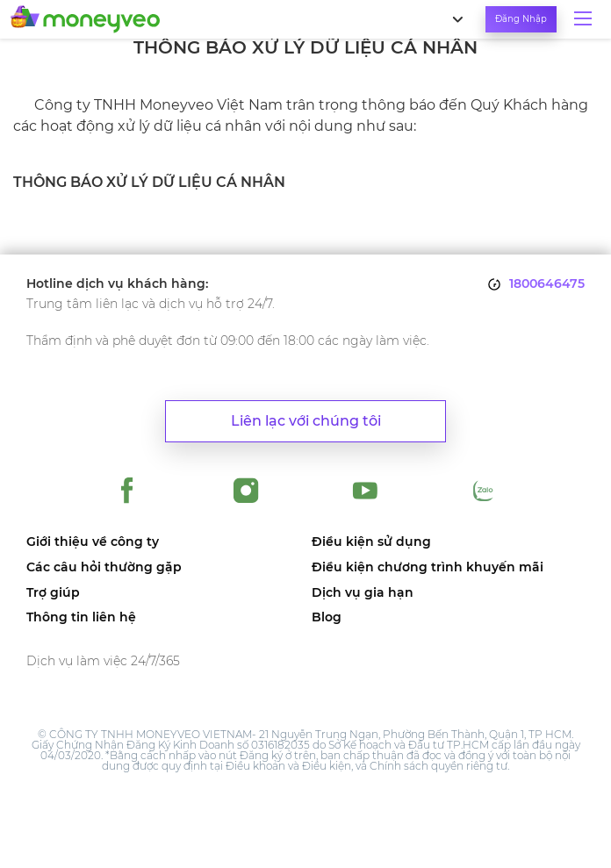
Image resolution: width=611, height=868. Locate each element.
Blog (327, 617)
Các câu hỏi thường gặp (104, 567)
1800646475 (547, 284)
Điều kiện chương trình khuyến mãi (428, 567)
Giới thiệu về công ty (93, 542)
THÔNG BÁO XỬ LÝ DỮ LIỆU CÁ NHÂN (149, 182)
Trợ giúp (53, 593)
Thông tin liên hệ (81, 617)
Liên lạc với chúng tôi (306, 421)
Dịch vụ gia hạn (363, 593)
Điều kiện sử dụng (371, 542)
